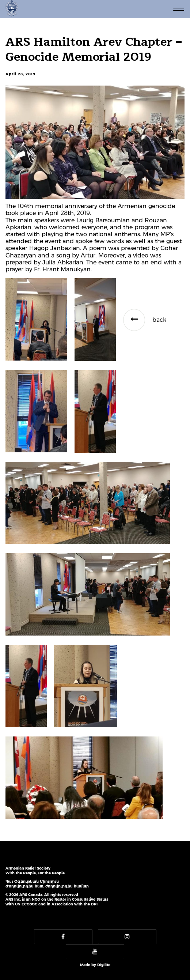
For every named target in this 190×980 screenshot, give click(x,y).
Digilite (104, 965)
